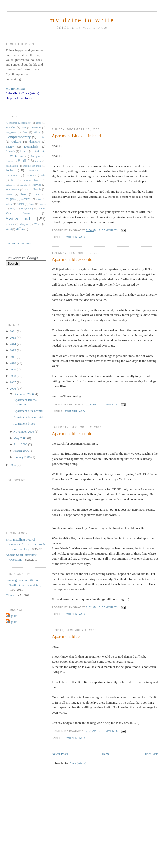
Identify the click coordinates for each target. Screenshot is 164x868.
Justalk (30, 175)
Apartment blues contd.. (73, 259)
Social (20, 204)
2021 (13, 331)
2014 (13, 344)
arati (23, 128)
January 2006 (22, 457)
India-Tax (34, 170)
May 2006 (20, 438)
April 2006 (21, 444)
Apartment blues (67, 637)
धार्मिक (20, 229)
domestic (35, 142)
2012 (13, 350)
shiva (39, 199)
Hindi (22, 160)
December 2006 (24, 394)
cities (37, 132)
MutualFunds (12, 190)
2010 (13, 363)
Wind (37, 224)
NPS (26, 190)
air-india (10, 128)
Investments (12, 175)
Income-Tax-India (32, 166)
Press (23, 194)
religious (11, 199)
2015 (13, 338)
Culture (16, 142)
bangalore (11, 132)
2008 (13, 376)
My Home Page (16, 88)
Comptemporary (18, 137)
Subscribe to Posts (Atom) (22, 93)
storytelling (27, 209)
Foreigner (36, 156)
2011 (13, 357)
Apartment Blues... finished (76, 136)
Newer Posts (60, 754)
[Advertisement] (99, 73)
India (10, 170)
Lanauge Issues (31, 180)
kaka (43, 175)
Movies (37, 185)
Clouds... (11, 595)
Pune (38, 194)
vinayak (24, 224)
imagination (12, 166)
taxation (10, 224)
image (38, 161)
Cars (25, 132)
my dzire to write (82, 20)
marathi (23, 185)
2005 (13, 465)
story (13, 209)
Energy (10, 147)
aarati (39, 123)
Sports (42, 204)
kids (13, 180)
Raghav (12, 616)
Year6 (9, 229)
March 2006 (22, 451)
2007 (13, 382)
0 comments (108, 405)
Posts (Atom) (78, 763)
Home (106, 754)
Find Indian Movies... (19, 243)
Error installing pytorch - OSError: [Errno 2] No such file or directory (25, 544)
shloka (9, 204)
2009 (13, 369)
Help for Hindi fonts (19, 98)
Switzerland (75, 237)
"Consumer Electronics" (18, 123)
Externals (10, 151)
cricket (42, 137)
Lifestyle (10, 185)
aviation (36, 128)
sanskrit (26, 199)
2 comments (108, 230)
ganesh (9, 161)
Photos (9, 194)
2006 (13, 388)
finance (24, 151)
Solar (32, 204)
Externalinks (31, 147)
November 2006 (24, 432)
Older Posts (151, 754)
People (37, 190)
